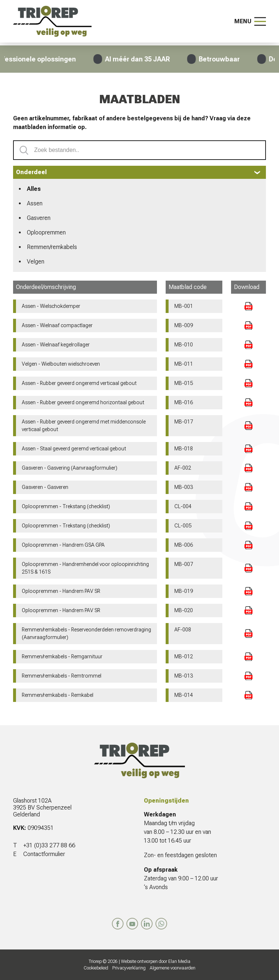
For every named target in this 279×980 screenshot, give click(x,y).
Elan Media (179, 961)
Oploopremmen (46, 232)
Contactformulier (44, 854)
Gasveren (39, 218)
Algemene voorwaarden (173, 968)
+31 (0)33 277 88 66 (49, 845)
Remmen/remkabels (52, 247)
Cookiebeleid (96, 968)
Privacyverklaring (129, 968)
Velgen (36, 262)
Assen (35, 203)
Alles (34, 189)
